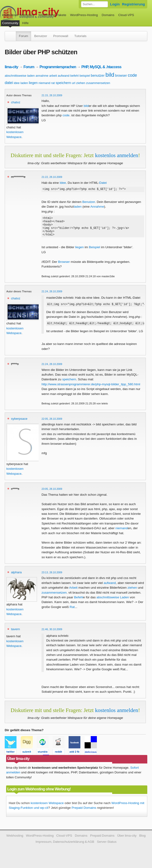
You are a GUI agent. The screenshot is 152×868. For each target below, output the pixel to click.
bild (110, 75)
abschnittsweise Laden (113, 604)
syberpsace (19, 425)
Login (115, 4)
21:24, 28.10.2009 (52, 296)
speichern (63, 83)
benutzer (98, 75)
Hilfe (25, 23)
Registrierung (134, 4)
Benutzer (41, 36)
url (74, 83)
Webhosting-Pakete (52, 15)
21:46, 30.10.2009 (52, 636)
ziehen (81, 83)
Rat (72, 613)
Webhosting (15, 842)
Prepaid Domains (84, 814)
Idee (63, 183)
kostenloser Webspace (18, 15)
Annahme (97, 207)
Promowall (61, 36)
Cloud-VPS (126, 15)
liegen (33, 83)
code (132, 75)
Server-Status (107, 848)
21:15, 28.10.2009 (52, 95)
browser (121, 75)
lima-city (11, 67)
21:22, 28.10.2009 (52, 177)
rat (53, 83)
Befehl (79, 604)
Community (10, 23)
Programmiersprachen (58, 67)
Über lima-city (127, 842)
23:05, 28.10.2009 (52, 495)
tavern (16, 635)
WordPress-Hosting (84, 15)
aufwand (64, 76)
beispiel (85, 76)
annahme (42, 76)
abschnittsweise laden (20, 76)
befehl (74, 76)
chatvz (16, 102)
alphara (16, 579)
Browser (64, 267)
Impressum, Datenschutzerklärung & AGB (65, 848)
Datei (103, 183)
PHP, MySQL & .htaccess (101, 67)
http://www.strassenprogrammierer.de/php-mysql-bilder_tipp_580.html (91, 391)
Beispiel (94, 252)
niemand (45, 83)
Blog (142, 842)
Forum (23, 36)
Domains (108, 15)
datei (9, 83)
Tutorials (80, 36)
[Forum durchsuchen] (94, 4)
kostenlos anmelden (117, 155)
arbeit (53, 76)
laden (24, 83)
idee (17, 83)
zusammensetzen (98, 83)
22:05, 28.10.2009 (52, 425)
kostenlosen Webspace (47, 809)
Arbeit (73, 594)
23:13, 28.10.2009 (52, 579)
